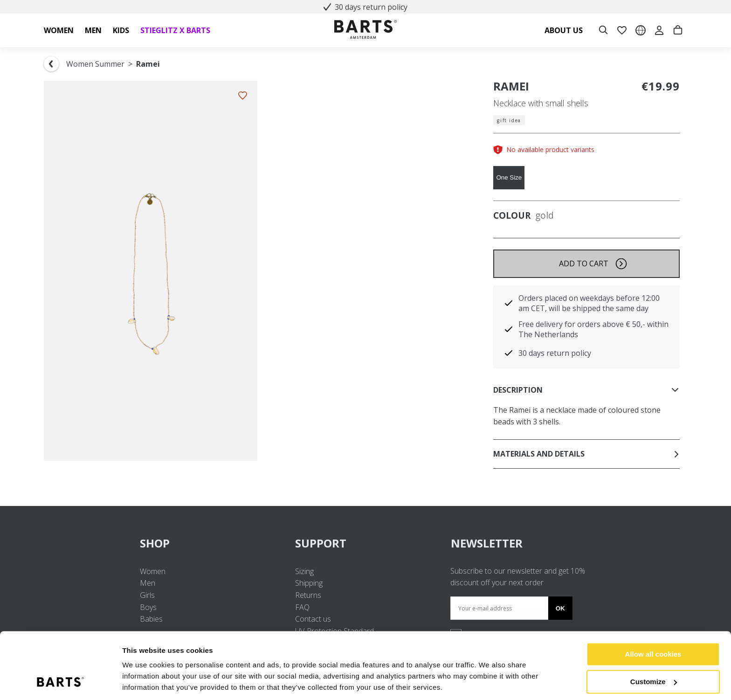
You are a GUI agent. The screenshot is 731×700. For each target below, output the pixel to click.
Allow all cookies (653, 623)
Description (586, 390)
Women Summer (95, 64)
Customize (654, 650)
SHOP (210, 543)
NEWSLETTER (487, 543)
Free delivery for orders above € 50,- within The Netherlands (593, 329)
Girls (147, 595)
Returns (308, 595)
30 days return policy (365, 7)
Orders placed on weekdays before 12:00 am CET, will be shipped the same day (589, 303)
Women (153, 571)
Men (148, 583)
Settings (136, 682)
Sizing (304, 571)
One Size (509, 177)
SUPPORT (365, 543)
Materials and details (586, 454)
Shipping (309, 583)
